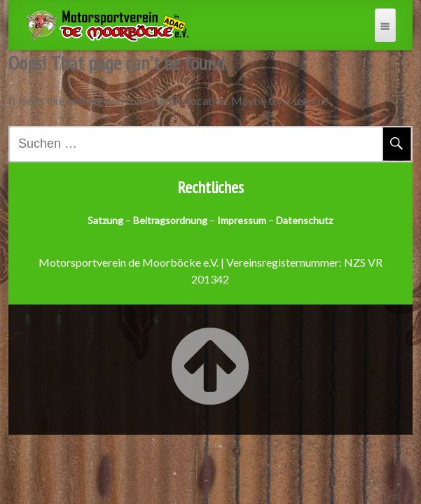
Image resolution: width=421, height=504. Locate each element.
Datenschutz (304, 220)
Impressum (242, 220)
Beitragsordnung (170, 220)
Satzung (105, 220)
